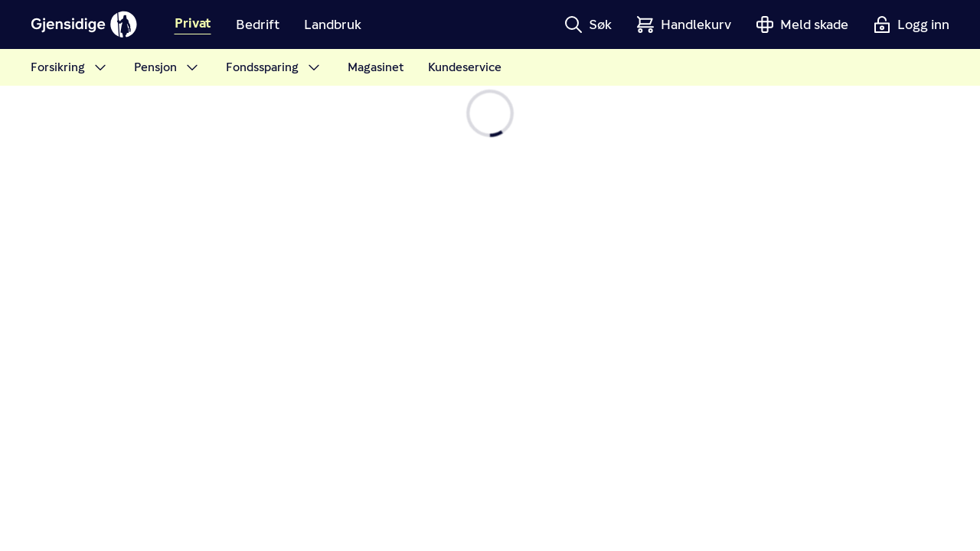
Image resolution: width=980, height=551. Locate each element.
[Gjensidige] (84, 24)
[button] (588, 24)
